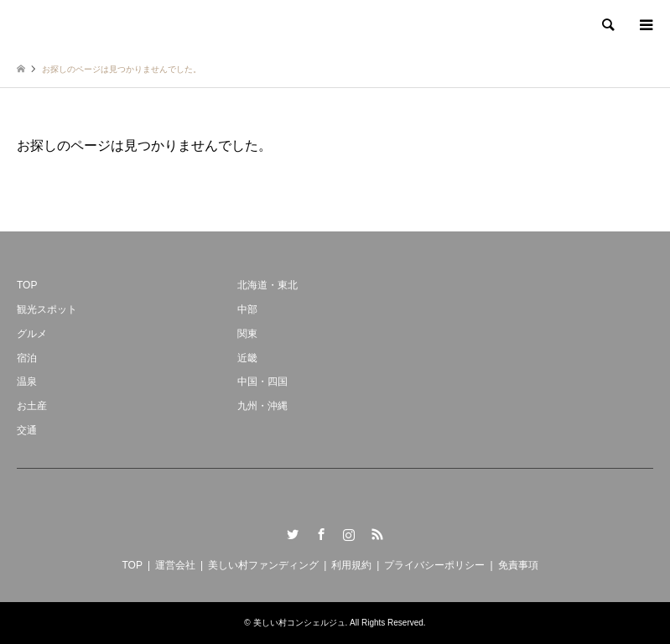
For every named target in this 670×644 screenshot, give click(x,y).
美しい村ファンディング (263, 565)
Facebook (321, 534)
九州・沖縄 (262, 406)
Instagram (349, 534)
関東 (247, 334)
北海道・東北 (267, 285)
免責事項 (518, 565)
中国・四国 (262, 382)
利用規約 (351, 565)
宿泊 (27, 358)
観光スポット (47, 309)
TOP (27, 285)
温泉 (27, 382)
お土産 (32, 406)
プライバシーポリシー (434, 565)
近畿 (247, 358)
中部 (247, 309)
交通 (27, 430)
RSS (377, 534)
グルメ (32, 334)
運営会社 (175, 565)
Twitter (293, 534)
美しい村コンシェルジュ (299, 623)
